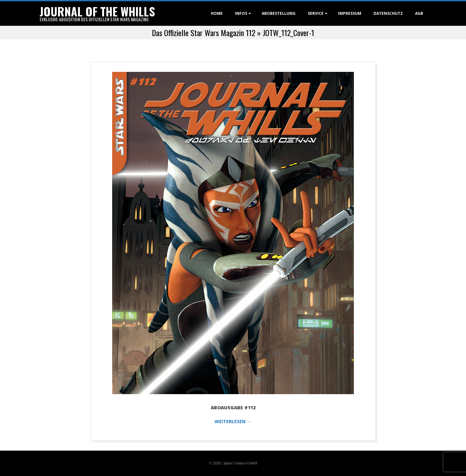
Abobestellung (279, 13)
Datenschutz (388, 13)
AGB (419, 13)
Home (217, 13)
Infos (241, 13)
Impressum (350, 13)
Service (316, 13)
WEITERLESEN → (233, 421)
